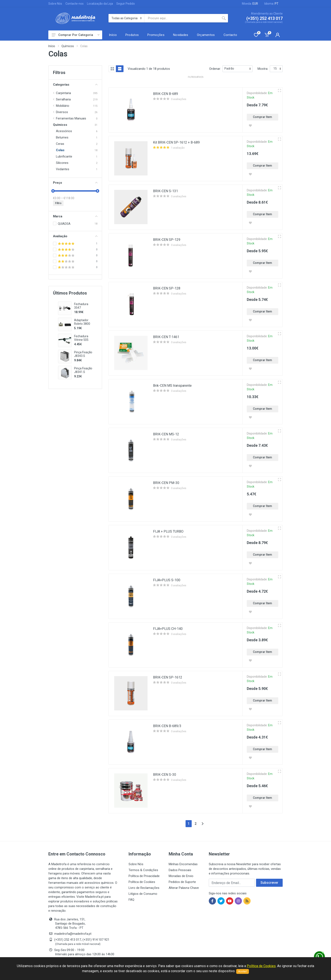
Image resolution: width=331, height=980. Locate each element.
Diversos (62, 112)
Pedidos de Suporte (182, 882)
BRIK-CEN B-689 (165, 94)
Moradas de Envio (181, 876)
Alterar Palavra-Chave (184, 888)
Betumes (62, 137)
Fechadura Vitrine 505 (81, 338)
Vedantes (63, 169)
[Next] (203, 824)
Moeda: (250, 4)
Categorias (75, 85)
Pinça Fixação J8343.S (83, 354)
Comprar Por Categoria (76, 35)
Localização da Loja (100, 4)
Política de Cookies (142, 882)
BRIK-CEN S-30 (165, 775)
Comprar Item (262, 117)
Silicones (62, 163)
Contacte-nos (75, 4)
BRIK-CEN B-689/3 (167, 726)
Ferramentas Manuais (71, 118)
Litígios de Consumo (143, 894)
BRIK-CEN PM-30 (166, 483)
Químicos (68, 46)
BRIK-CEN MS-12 (166, 434)
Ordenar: (215, 69)
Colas (60, 150)
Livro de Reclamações (144, 888)
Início (52, 46)
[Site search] (182, 18)
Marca (75, 216)
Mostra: (263, 69)
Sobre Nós (55, 4)
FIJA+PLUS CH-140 (168, 629)
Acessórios (64, 131)
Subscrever (269, 883)
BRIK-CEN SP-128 (167, 288)
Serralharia (63, 99)
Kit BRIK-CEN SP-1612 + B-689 (176, 142)
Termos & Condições (143, 870)
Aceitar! (243, 971)
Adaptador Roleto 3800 (82, 322)
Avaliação (75, 236)
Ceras (60, 144)
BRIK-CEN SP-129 (167, 240)
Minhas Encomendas (183, 864)
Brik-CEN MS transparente (172, 386)
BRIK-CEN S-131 (165, 191)
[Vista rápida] (279, 90)
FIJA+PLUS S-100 (167, 580)
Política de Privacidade (144, 876)
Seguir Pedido (126, 4)
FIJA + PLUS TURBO (168, 531)
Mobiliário (63, 106)
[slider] (53, 191)
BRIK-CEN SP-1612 (168, 677)
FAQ (131, 900)
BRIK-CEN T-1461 (166, 337)
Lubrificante (64, 156)
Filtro (58, 203)
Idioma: (271, 4)
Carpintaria (63, 93)
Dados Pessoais (180, 870)
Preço (75, 183)
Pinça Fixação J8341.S (83, 370)
